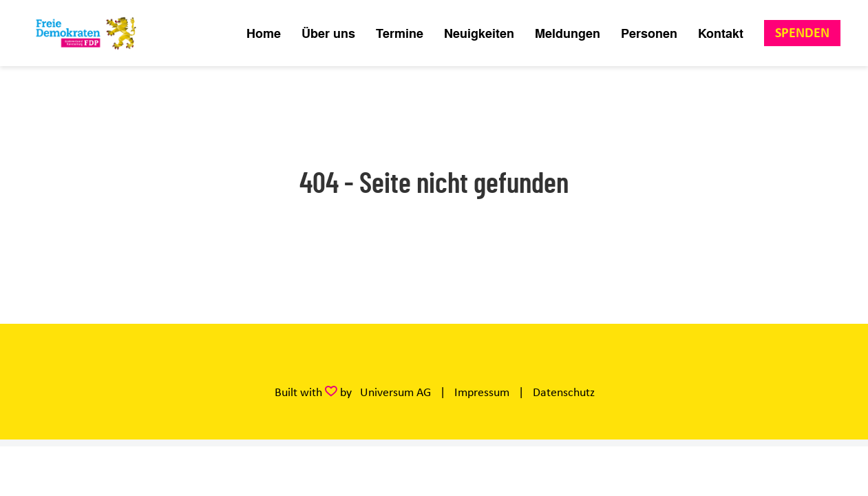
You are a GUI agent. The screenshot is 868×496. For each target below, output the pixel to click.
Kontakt (721, 33)
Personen (649, 33)
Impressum (482, 392)
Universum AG (395, 392)
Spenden (802, 33)
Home (264, 33)
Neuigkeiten (479, 33)
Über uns (328, 33)
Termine (400, 33)
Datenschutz (564, 392)
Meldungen (568, 33)
